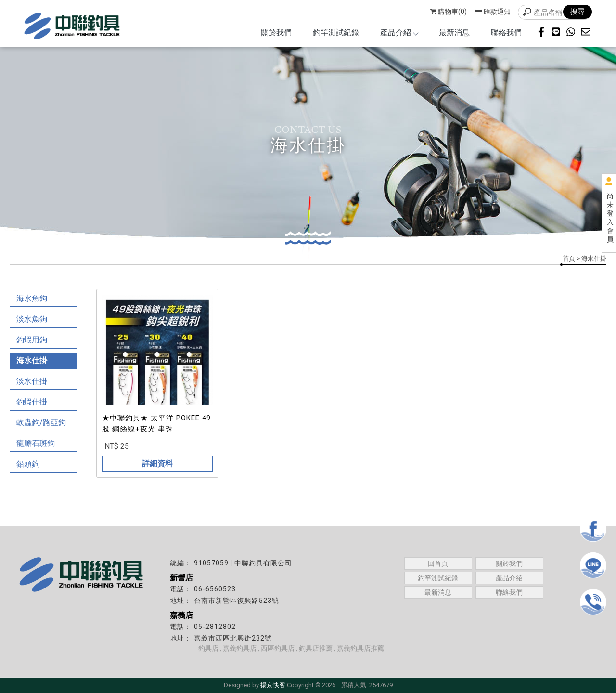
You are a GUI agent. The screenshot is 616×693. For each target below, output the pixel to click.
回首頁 (438, 563)
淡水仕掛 (32, 381)
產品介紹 (399, 33)
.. (338, 685)
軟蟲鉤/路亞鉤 (41, 423)
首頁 (569, 258)
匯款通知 (493, 12)
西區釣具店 (278, 648)
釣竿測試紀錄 (336, 33)
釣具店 (208, 648)
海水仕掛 (32, 360)
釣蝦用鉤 (32, 340)
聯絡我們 (506, 33)
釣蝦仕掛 (32, 402)
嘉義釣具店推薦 (360, 648)
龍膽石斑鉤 (36, 443)
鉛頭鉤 (28, 464)
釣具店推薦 (316, 648)
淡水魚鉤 (32, 319)
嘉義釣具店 (240, 648)
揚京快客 (273, 685)
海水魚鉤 (32, 298)
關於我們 (276, 33)
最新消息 (454, 33)
